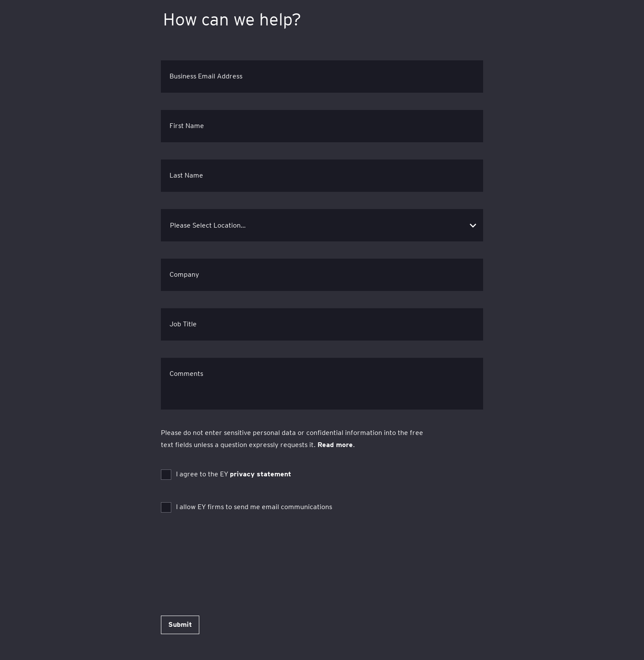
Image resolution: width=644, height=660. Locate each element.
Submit (180, 624)
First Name (187, 126)
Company (184, 274)
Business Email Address (206, 76)
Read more (335, 445)
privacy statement (261, 474)
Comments (186, 374)
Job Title (183, 324)
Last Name (186, 175)
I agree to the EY (234, 474)
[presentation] (226, 551)
